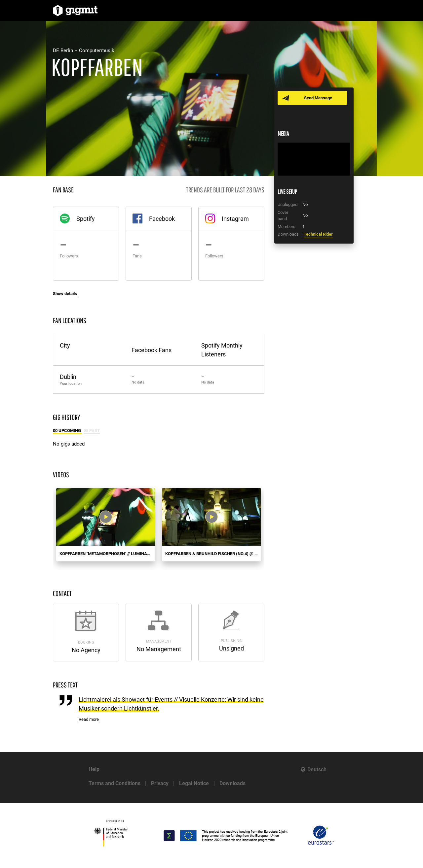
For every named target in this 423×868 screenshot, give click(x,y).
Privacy (160, 783)
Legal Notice (194, 783)
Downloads (232, 783)
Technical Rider (318, 234)
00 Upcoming (67, 431)
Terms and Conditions (115, 783)
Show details (65, 294)
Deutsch (317, 769)
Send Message (318, 98)
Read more (89, 719)
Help (94, 769)
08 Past (92, 431)
